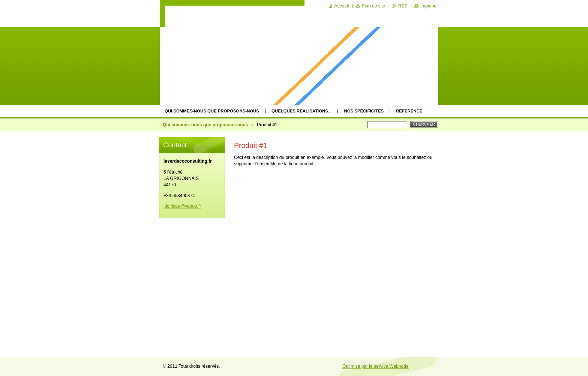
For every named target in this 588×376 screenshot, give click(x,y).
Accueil (342, 6)
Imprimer (429, 6)
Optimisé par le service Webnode (376, 366)
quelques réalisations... (302, 111)
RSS (403, 6)
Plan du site (374, 6)
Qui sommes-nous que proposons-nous (212, 111)
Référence (409, 111)
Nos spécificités (364, 111)
